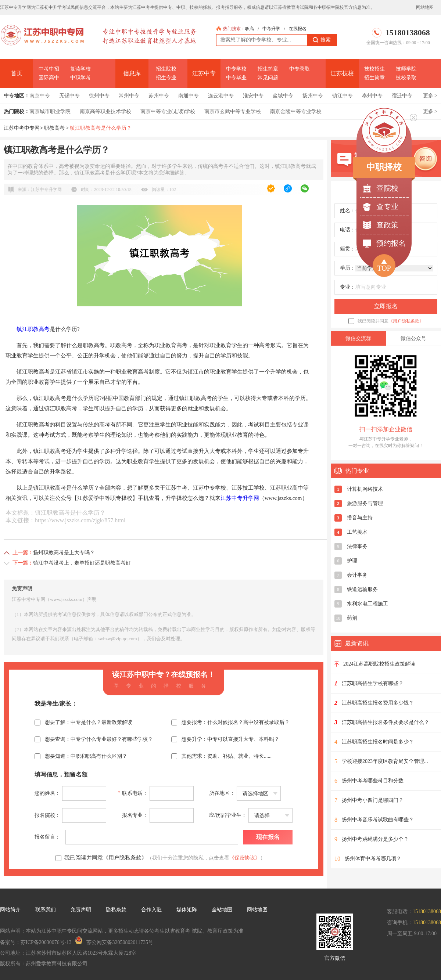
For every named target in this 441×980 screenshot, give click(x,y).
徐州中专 (99, 96)
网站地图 (425, 7)
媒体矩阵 (187, 910)
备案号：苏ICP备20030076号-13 (36, 942)
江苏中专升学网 (240, 498)
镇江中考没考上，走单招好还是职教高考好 (82, 563)
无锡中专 (69, 96)
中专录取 (300, 69)
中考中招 (49, 69)
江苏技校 (342, 73)
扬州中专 (313, 96)
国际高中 (49, 78)
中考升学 (271, 29)
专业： (348, 287)
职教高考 (54, 128)
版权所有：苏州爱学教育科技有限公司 (44, 964)
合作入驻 (151, 910)
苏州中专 (159, 96)
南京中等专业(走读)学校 (168, 111)
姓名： (348, 211)
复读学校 (80, 69)
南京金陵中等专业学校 (296, 111)
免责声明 (81, 910)
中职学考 (80, 78)
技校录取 (406, 78)
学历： (348, 268)
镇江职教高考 (33, 329)
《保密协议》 (245, 858)
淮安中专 (253, 96)
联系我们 (46, 910)
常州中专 (129, 96)
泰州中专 (372, 96)
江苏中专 (204, 73)
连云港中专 (221, 96)
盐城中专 (283, 96)
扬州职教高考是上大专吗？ (64, 553)
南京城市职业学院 (50, 111)
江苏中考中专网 (22, 128)
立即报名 (386, 306)
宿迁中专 (402, 96)
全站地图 (222, 910)
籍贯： (348, 249)
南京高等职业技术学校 (105, 111)
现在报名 (268, 837)
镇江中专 (343, 96)
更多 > (430, 96)
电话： (348, 230)
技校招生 (374, 69)
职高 (250, 29)
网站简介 (10, 910)
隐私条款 (116, 910)
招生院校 (166, 69)
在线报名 (298, 29)
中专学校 (236, 69)
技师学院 (406, 69)
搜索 (322, 40)
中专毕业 (236, 78)
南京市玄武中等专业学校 (233, 111)
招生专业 (166, 78)
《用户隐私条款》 (406, 321)
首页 (17, 73)
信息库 (132, 73)
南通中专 (189, 96)
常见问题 (268, 78)
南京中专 (40, 96)
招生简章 (268, 69)
